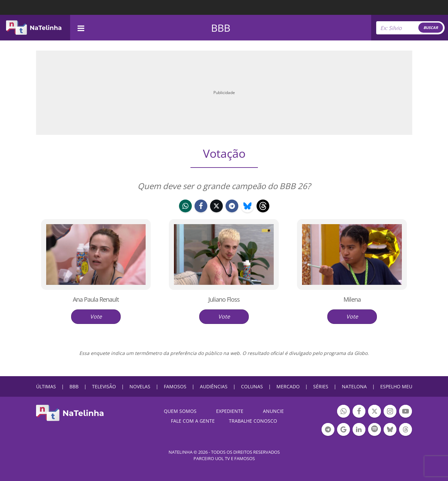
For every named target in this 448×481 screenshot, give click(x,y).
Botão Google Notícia (344, 430)
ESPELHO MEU (396, 386)
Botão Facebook (359, 412)
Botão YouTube (406, 412)
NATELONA (354, 386)
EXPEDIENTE (230, 411)
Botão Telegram (328, 430)
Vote (96, 317)
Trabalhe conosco (253, 421)
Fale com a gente (193, 421)
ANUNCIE (273, 411)
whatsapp (185, 207)
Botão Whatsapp (344, 412)
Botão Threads (406, 430)
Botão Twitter (375, 412)
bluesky (247, 207)
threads (263, 207)
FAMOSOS (175, 386)
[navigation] (81, 27)
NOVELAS (140, 386)
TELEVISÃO (104, 386)
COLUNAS (252, 386)
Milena (352, 299)
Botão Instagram (390, 412)
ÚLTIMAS (46, 386)
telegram (232, 207)
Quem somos (180, 411)
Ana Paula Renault (96, 299)
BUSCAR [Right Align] (431, 27)
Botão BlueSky (390, 430)
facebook (201, 207)
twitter (216, 207)
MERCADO (288, 386)
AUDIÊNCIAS (214, 386)
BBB (221, 28)
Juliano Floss (224, 299)
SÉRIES (321, 386)
